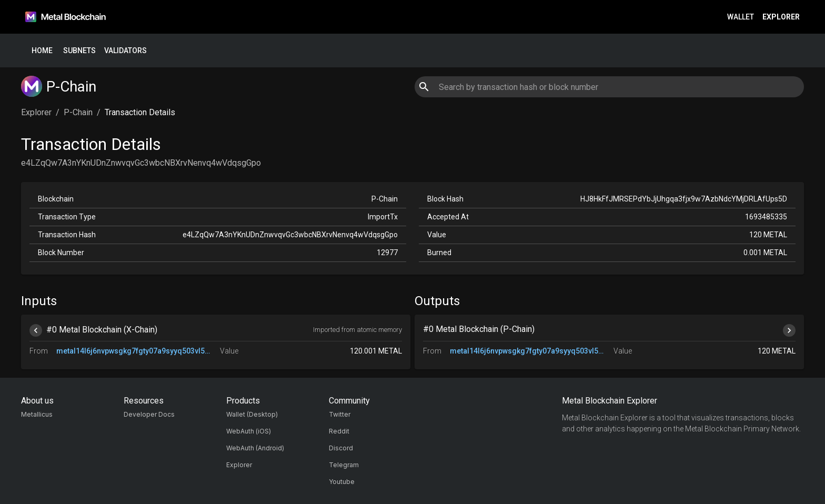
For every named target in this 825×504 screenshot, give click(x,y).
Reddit (339, 431)
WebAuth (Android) (255, 448)
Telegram (344, 465)
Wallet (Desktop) (252, 414)
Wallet (741, 17)
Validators (125, 51)
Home (42, 51)
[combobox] (609, 87)
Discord (341, 448)
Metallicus (37, 414)
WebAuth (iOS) (249, 431)
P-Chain (78, 112)
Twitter (340, 414)
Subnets (79, 51)
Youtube (342, 482)
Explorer (781, 17)
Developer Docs (149, 414)
